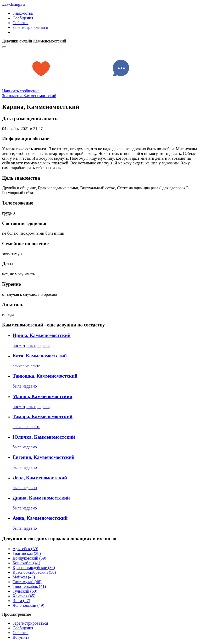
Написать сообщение (21, 91)
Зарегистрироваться (30, 27)
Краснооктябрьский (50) (34, 572)
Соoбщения (23, 628)
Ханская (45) (24, 596)
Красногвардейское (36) (34, 568)
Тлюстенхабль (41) (29, 586)
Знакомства (23, 13)
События (20, 23)
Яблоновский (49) (28, 605)
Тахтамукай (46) (27, 582)
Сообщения (23, 18)
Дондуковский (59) (29, 558)
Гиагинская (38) (27, 553)
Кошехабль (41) (26, 563)
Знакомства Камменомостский (29, 96)
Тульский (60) (25, 591)
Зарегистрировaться (30, 623)
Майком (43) (24, 577)
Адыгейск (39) (25, 549)
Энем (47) (21, 601)
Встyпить (21, 637)
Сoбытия (20, 633)
